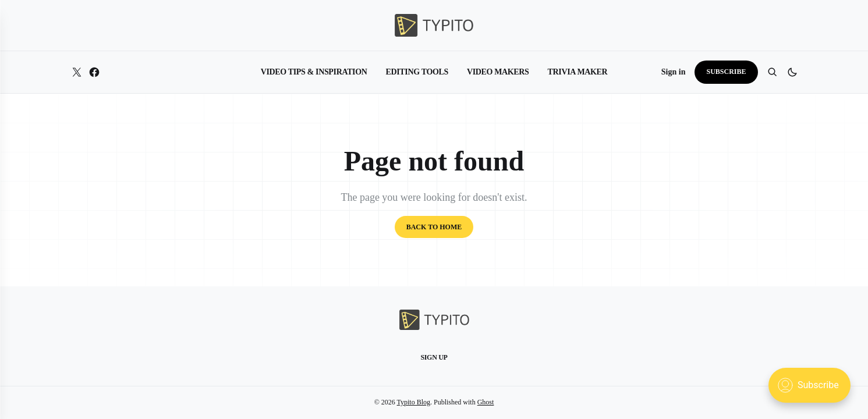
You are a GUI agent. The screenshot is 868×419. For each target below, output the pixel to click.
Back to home (434, 227)
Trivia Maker (578, 72)
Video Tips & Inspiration (314, 72)
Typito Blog (414, 402)
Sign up (434, 357)
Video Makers (498, 72)
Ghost (486, 402)
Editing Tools (417, 72)
